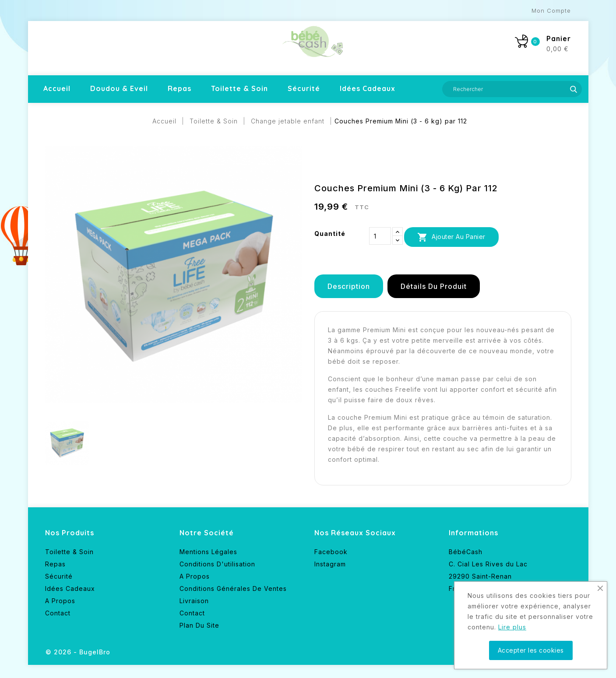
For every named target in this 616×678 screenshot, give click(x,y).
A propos (60, 601)
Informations (473, 533)
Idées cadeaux (368, 88)
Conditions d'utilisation (217, 564)
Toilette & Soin (239, 88)
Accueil (57, 88)
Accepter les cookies (531, 650)
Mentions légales (208, 552)
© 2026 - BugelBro (78, 652)
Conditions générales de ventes (233, 588)
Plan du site (199, 625)
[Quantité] (380, 236)
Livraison (194, 601)
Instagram (330, 564)
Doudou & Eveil (119, 88)
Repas (180, 88)
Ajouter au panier (451, 237)
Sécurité (304, 88)
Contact (58, 613)
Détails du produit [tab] (434, 286)
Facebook (331, 552)
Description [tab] (349, 286)
